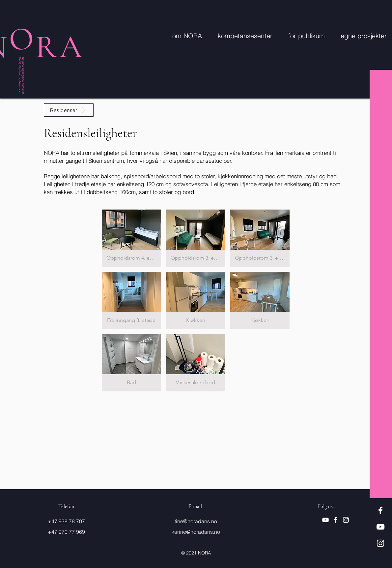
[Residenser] (69, 110)
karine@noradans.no (196, 532)
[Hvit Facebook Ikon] (380, 510)
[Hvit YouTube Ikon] (380, 527)
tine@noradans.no (196, 521)
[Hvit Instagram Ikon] (380, 543)
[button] (131, 238)
